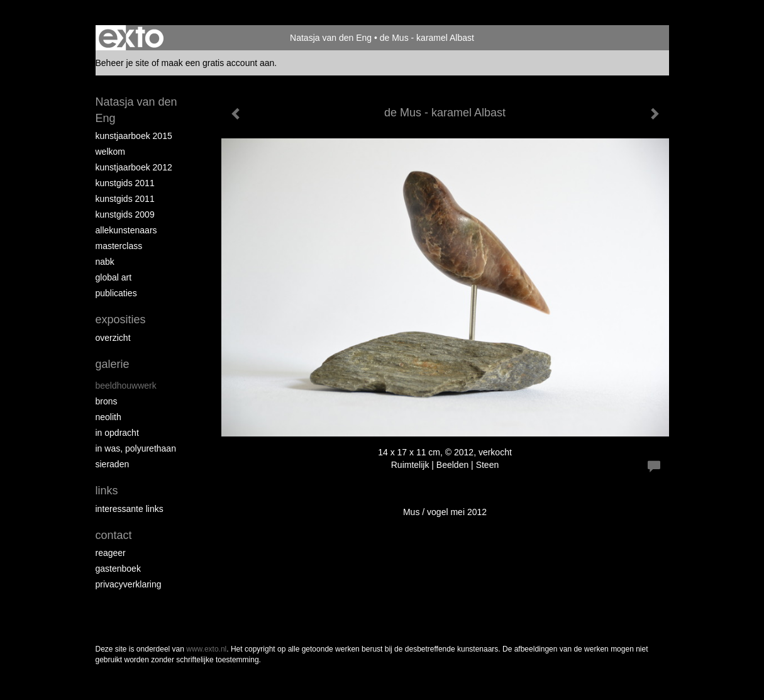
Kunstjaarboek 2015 (134, 136)
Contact (114, 535)
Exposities (121, 319)
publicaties (116, 293)
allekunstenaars (126, 230)
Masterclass (119, 246)
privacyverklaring (129, 584)
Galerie (113, 364)
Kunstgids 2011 (125, 183)
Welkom (110, 152)
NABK (105, 262)
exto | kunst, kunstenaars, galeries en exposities (131, 38)
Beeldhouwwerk (126, 386)
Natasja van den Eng (331, 38)
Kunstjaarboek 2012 (134, 167)
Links (107, 491)
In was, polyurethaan (136, 448)
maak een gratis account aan (218, 63)
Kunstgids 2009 (125, 214)
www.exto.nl (206, 649)
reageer (111, 553)
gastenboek (118, 569)
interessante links (130, 509)
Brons (107, 401)
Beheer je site (123, 63)
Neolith (108, 417)
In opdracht (117, 433)
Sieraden (113, 464)
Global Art (114, 277)
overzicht (113, 338)
